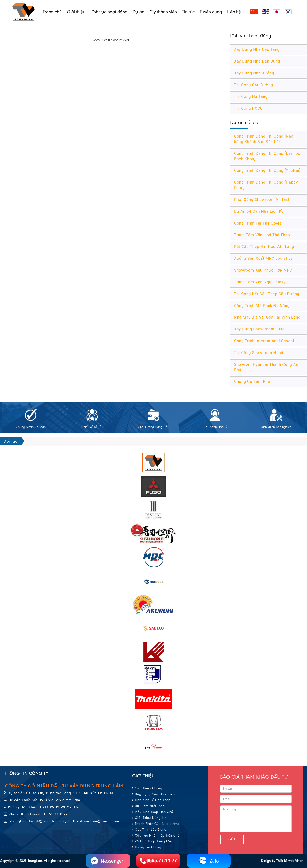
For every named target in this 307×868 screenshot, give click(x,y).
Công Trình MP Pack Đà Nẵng (262, 306)
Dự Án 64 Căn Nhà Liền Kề (259, 211)
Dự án (139, 12)
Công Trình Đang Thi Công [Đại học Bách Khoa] (267, 156)
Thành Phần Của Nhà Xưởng (156, 824)
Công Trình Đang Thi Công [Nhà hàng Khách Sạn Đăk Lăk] (264, 139)
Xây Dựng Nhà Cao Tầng (257, 50)
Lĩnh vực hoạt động (109, 12)
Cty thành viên (163, 12)
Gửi (232, 839)
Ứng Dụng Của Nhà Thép (153, 794)
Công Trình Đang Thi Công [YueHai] (267, 171)
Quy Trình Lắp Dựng (149, 830)
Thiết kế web (285, 861)
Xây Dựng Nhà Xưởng (254, 73)
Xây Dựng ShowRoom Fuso (259, 329)
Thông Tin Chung (146, 847)
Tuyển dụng (211, 12)
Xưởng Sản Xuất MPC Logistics (263, 258)
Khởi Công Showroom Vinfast (262, 200)
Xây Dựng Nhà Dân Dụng (257, 61)
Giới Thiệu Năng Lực (149, 818)
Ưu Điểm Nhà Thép (148, 806)
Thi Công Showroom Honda (260, 353)
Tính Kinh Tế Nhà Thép (151, 800)
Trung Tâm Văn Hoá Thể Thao (262, 235)
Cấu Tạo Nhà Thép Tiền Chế (156, 836)
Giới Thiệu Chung (147, 788)
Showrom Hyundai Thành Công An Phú (266, 367)
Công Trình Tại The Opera (258, 223)
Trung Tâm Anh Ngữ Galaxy (260, 282)
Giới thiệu (76, 12)
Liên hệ (234, 12)
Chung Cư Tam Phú (252, 382)
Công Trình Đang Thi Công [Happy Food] (266, 185)
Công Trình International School (264, 341)
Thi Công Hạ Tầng (251, 97)
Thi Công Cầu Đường (254, 85)
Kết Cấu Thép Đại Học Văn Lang (264, 247)
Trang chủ (52, 12)
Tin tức (188, 12)
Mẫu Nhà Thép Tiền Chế (152, 812)
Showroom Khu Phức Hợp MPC (263, 270)
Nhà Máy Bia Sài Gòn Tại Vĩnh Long (267, 317)
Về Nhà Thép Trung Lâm (152, 841)
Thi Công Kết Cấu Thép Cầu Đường (267, 294)
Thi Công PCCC (248, 108)
